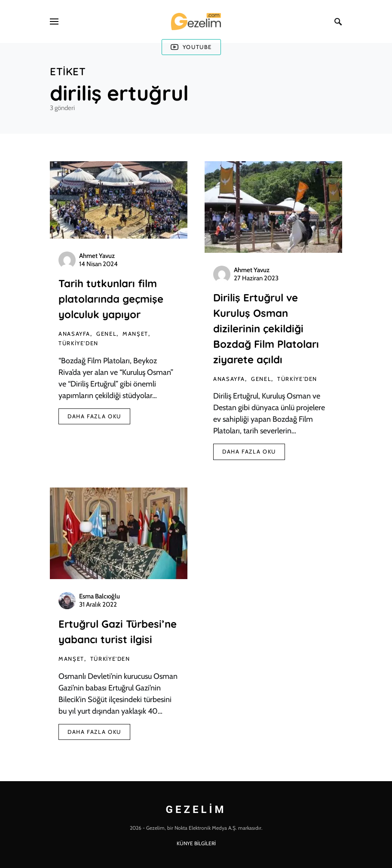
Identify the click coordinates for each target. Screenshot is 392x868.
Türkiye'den (78, 343)
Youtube (191, 47)
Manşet (135, 334)
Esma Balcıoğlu (100, 596)
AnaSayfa (74, 334)
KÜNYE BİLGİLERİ (196, 843)
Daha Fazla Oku (94, 416)
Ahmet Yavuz (97, 256)
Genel (106, 334)
